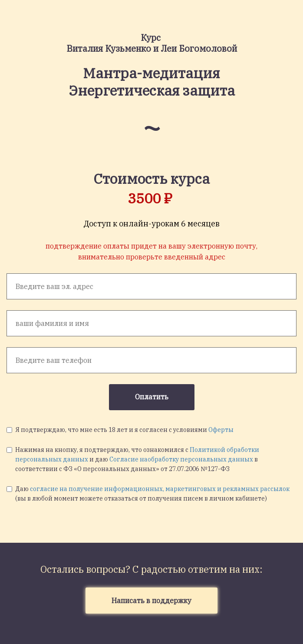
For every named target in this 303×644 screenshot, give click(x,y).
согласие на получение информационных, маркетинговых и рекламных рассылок (160, 489)
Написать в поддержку (151, 601)
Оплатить (152, 397)
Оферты (221, 430)
